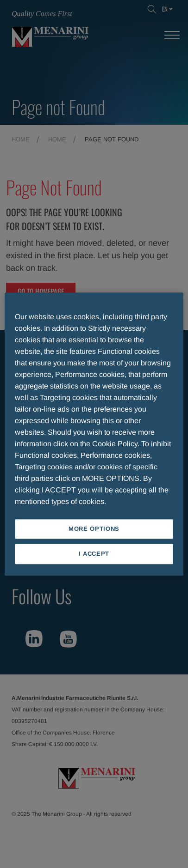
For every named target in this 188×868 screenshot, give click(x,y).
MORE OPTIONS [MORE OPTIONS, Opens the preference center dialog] (94, 529)
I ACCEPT (94, 554)
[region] (94, 434)
